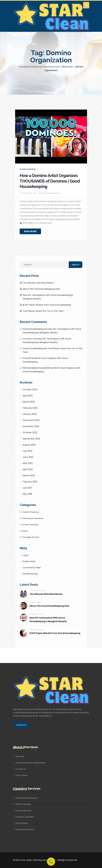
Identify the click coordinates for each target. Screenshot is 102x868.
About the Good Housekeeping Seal (41, 289)
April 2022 (28, 469)
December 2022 (31, 420)
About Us (20, 756)
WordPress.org (30, 574)
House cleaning (27, 169)
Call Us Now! (22, 775)
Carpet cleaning (31, 512)
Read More (30, 231)
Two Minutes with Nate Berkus (38, 283)
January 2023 (30, 414)
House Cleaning (23, 811)
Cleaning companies (33, 518)
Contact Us (21, 725)
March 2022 (29, 476)
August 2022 (29, 445)
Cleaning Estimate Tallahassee (31, 763)
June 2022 (28, 457)
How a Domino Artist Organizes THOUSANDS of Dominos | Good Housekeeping (50, 181)
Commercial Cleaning (26, 798)
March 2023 (29, 402)
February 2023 (30, 408)
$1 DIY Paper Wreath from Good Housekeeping (47, 305)
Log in (26, 555)
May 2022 (28, 463)
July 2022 (28, 451)
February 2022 (30, 482)
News (25, 531)
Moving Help (22, 823)
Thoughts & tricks (31, 537)
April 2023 (28, 396)
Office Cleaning (23, 804)
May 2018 (27, 494)
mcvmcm (28, 339)
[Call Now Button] (51, 862)
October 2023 (30, 389)
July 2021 (27, 488)
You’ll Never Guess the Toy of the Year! (43, 311)
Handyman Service (25, 829)
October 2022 (30, 433)
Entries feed (29, 561)
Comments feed (32, 568)
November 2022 (31, 426)
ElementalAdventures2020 (37, 368)
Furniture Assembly (25, 817)
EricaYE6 (27, 358)
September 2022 (31, 439)
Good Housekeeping (51, 193)
